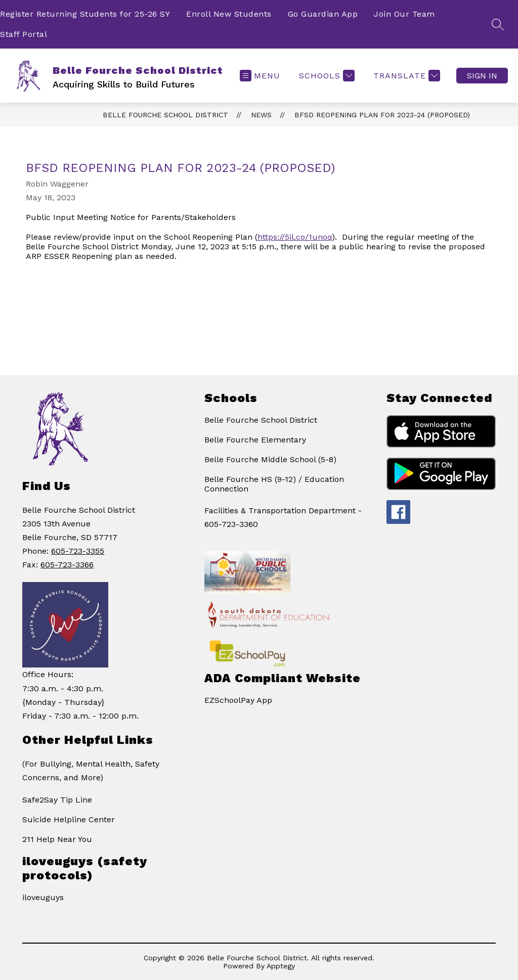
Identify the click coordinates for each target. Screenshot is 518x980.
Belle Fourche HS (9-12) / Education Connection (274, 484)
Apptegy (281, 966)
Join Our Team (404, 14)
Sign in (482, 76)
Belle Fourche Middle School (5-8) (270, 459)
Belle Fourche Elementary (255, 440)
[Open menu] (260, 76)
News (261, 115)
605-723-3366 (67, 565)
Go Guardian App (323, 14)
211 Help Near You (57, 839)
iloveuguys (43, 897)
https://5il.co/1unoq (295, 237)
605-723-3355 (78, 551)
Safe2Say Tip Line (57, 800)
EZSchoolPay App (238, 700)
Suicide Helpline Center (69, 819)
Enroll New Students (229, 14)
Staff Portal (24, 34)
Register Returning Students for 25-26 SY (85, 14)
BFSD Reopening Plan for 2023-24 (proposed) (382, 115)
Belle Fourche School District (165, 115)
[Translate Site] (405, 76)
